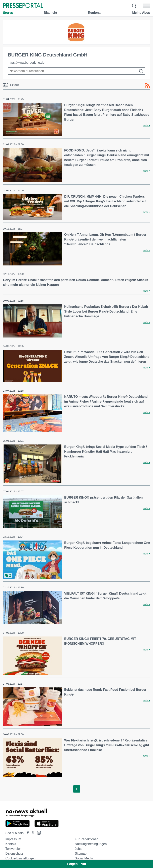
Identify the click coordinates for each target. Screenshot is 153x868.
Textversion (13, 849)
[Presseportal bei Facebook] (27, 833)
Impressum (13, 839)
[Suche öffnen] (134, 6)
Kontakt (11, 844)
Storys (8, 13)
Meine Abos (141, 13)
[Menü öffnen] (146, 6)
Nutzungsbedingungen (91, 844)
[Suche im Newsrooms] (76, 71)
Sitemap (81, 854)
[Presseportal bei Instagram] (38, 832)
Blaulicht (50, 13)
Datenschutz (14, 854)
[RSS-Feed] (147, 85)
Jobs (78, 849)
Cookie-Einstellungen (20, 858)
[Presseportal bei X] (32, 833)
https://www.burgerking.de (26, 63)
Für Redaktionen (86, 839)
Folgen (76, 864)
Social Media (84, 858)
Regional (95, 13)
